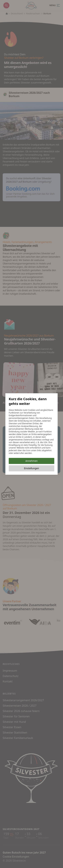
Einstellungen (32, 468)
